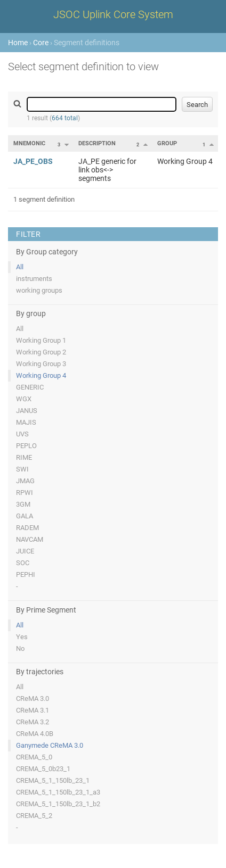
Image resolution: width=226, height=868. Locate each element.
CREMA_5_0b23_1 (43, 769)
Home (18, 43)
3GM (23, 504)
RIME (24, 457)
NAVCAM (30, 539)
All (20, 267)
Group (167, 143)
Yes (22, 637)
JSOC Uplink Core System (113, 14)
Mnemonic (29, 143)
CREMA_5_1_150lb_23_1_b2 (58, 804)
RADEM (27, 528)
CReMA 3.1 (33, 710)
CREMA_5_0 (34, 757)
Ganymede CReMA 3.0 (50, 745)
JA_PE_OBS (33, 161)
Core (41, 43)
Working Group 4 (41, 375)
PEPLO (26, 446)
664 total (65, 118)
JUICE (25, 551)
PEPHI (26, 574)
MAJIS (26, 422)
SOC (23, 563)
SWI (22, 469)
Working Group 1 (41, 340)
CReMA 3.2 (33, 722)
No (20, 648)
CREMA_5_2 (34, 816)
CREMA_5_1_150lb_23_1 (53, 780)
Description (97, 143)
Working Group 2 (41, 352)
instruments (34, 279)
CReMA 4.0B (35, 734)
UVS (22, 434)
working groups (39, 290)
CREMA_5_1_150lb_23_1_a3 (58, 792)
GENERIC (30, 387)
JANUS (27, 411)
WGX (24, 399)
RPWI (25, 493)
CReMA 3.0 (33, 698)
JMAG (25, 481)
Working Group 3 (41, 364)
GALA (25, 516)
